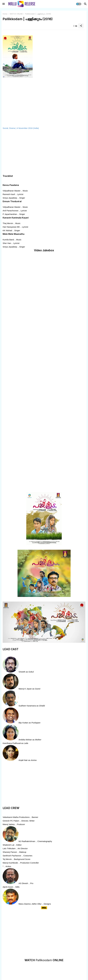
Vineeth (22, 672)
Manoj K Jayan (25, 689)
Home (5, 14)
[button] (79, 4)
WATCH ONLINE (16, 14)
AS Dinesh (23, 883)
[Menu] (4, 4)
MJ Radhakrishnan (27, 841)
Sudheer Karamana (27, 706)
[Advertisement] (38, 152)
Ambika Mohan (25, 740)
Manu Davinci (25, 904)
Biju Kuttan (23, 723)
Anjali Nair (23, 760)
